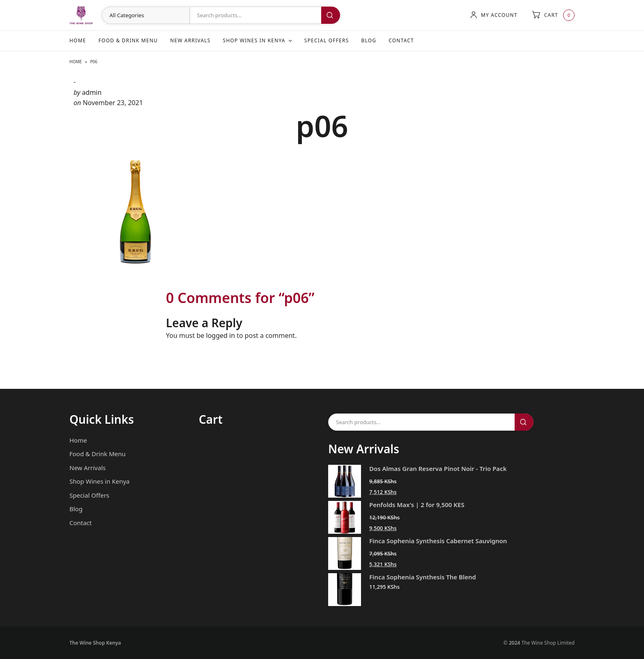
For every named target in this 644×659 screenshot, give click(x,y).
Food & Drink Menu (128, 40)
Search (331, 15)
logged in (221, 335)
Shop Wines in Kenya (254, 40)
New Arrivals (190, 40)
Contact (401, 40)
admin (92, 92)
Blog (369, 40)
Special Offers (327, 40)
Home (78, 40)
